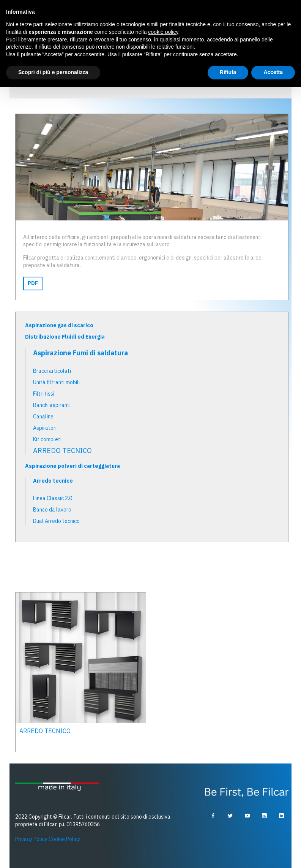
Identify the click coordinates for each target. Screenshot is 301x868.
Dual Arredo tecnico (56, 521)
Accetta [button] (273, 72)
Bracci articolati (52, 371)
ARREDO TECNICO (62, 451)
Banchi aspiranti (52, 405)
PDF (33, 283)
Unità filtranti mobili (56, 382)
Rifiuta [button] (228, 72)
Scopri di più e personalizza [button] (53, 72)
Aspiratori (45, 428)
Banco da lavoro (52, 510)
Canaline (43, 417)
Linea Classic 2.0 (53, 498)
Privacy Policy (31, 839)
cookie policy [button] (163, 32)
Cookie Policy (64, 839)
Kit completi (47, 439)
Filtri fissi (44, 394)
